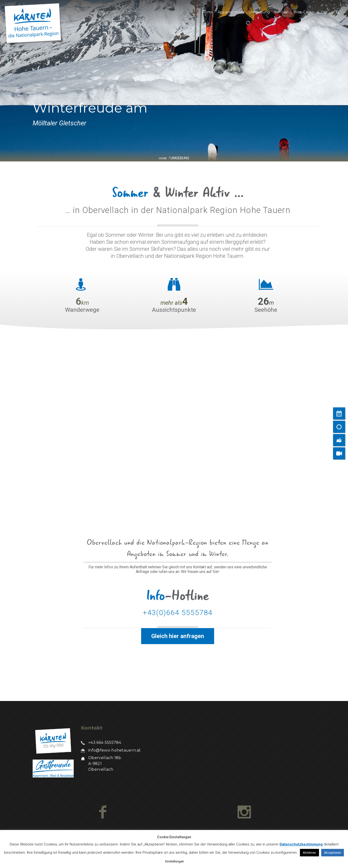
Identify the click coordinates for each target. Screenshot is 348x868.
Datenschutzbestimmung (301, 844)
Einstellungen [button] (175, 861)
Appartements (231, 12)
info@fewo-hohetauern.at (114, 750)
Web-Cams (304, 12)
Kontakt (282, 12)
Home (208, 12)
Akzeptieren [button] (333, 853)
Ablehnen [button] (309, 853)
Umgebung (259, 12)
